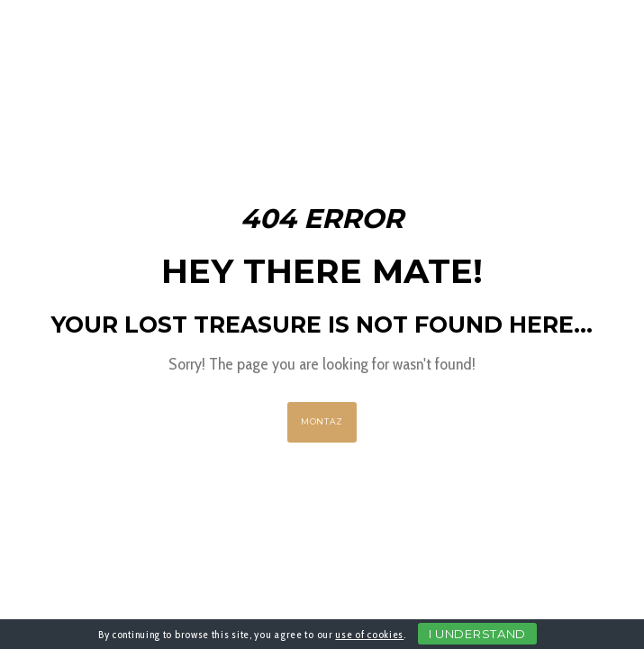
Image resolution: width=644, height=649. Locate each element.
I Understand (477, 634)
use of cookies (369, 634)
